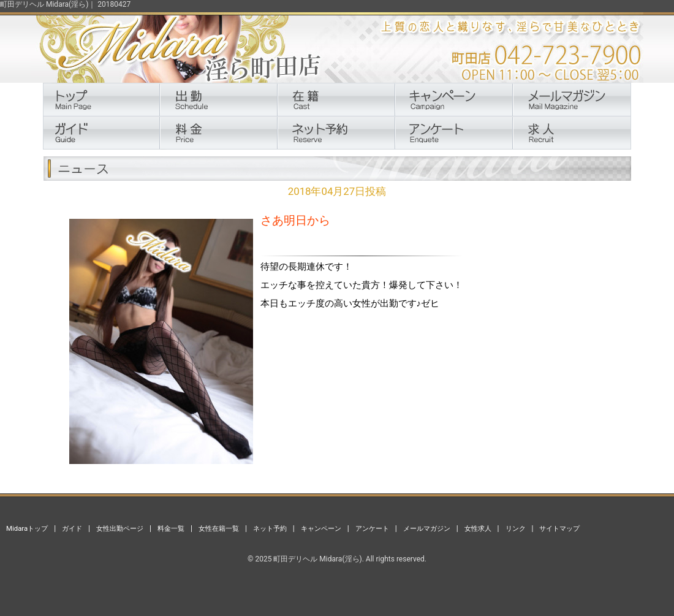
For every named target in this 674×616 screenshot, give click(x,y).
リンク (516, 528)
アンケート (372, 528)
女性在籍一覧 (219, 528)
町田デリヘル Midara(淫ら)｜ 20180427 (65, 4)
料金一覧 (171, 528)
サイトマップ (559, 528)
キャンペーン (321, 528)
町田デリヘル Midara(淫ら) (317, 559)
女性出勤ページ (120, 528)
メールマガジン (427, 528)
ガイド (72, 528)
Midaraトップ (27, 528)
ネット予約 (270, 528)
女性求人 (478, 528)
